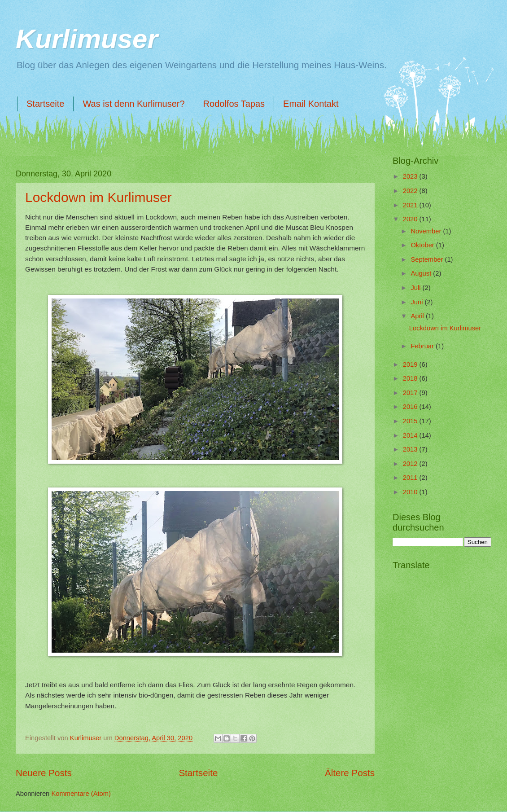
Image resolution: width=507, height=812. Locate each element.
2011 (411, 478)
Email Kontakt (311, 104)
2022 (411, 191)
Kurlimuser (87, 39)
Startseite (45, 104)
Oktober (423, 245)
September (428, 259)
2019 (411, 364)
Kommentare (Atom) (81, 794)
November (427, 231)
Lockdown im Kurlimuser (98, 197)
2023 (411, 176)
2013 (411, 449)
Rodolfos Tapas (234, 104)
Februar (423, 346)
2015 (411, 421)
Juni (417, 302)
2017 (411, 393)
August (422, 273)
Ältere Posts (350, 773)
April (418, 316)
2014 (411, 435)
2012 (411, 464)
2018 (411, 378)
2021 (411, 205)
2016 (411, 407)
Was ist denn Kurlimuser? (133, 104)
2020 (411, 219)
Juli (416, 288)
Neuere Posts (44, 773)
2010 (411, 492)
